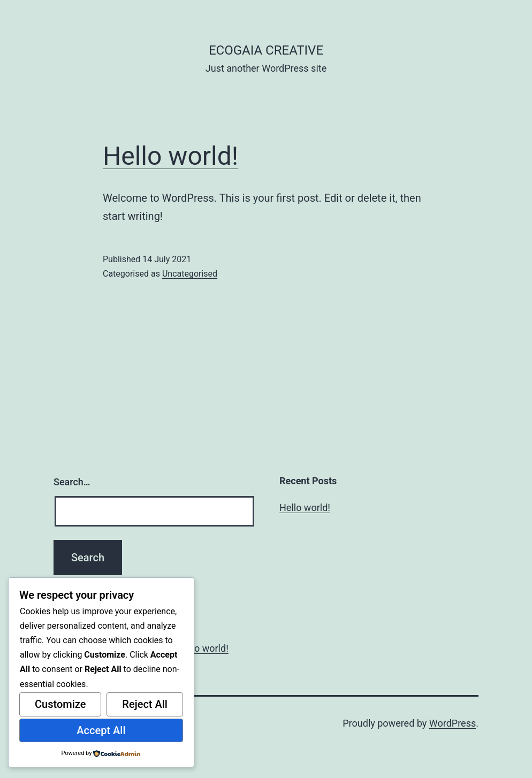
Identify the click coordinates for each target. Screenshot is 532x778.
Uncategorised (190, 274)
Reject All (145, 704)
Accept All (101, 730)
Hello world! (170, 156)
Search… (72, 482)
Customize (60, 704)
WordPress (453, 723)
